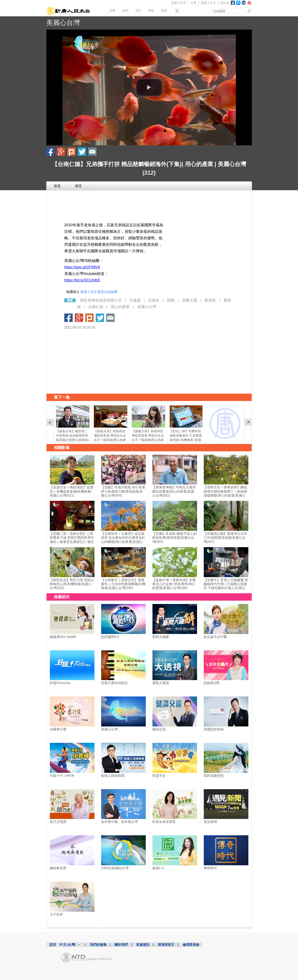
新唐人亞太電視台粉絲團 (99, 292)
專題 (151, 10)
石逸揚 (135, 300)
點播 (164, 10)
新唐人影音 (179, 3)
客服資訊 (143, 945)
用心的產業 (120, 307)
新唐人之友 (208, 3)
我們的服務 (98, 945)
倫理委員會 (191, 945)
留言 (79, 186)
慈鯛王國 (190, 300)
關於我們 (121, 945)
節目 (138, 10)
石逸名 (154, 300)
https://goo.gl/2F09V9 (82, 267)
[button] (149, 87)
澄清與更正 (166, 945)
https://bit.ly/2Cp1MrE (82, 280)
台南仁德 (96, 307)
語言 (53, 945)
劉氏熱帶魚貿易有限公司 (101, 300)
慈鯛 (171, 300)
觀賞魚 (210, 300)
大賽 (194, 3)
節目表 (225, 3)
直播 (112, 10)
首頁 (57, 186)
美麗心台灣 (63, 23)
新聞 (125, 10)
